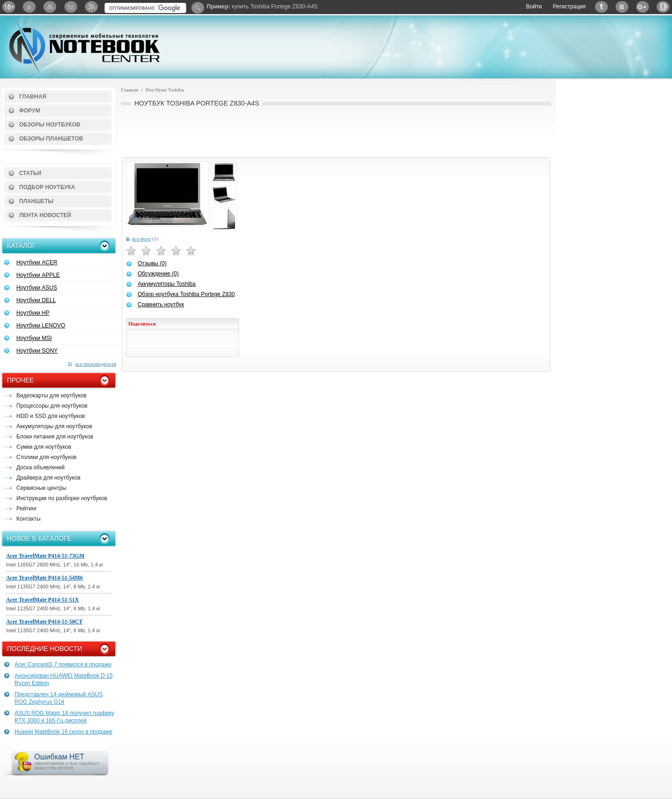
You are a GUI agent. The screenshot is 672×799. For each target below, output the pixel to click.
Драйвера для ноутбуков (48, 478)
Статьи (30, 173)
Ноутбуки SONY (37, 351)
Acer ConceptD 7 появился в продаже (63, 665)
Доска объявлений (40, 467)
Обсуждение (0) (158, 274)
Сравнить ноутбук (161, 304)
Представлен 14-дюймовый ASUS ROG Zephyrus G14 (59, 698)
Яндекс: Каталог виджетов (663, 7)
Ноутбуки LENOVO (41, 325)
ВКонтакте (622, 7)
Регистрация (569, 7)
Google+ (643, 7)
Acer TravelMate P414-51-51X (42, 600)
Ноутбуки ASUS (37, 288)
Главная (33, 97)
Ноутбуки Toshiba (164, 90)
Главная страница (29, 7)
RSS (91, 7)
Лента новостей (45, 215)
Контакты (28, 519)
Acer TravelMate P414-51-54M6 (45, 578)
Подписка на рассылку (70, 7)
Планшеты (36, 201)
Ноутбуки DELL (36, 300)
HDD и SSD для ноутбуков (51, 416)
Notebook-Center (84, 46)
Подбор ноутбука (47, 187)
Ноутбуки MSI (34, 338)
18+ (9, 7)
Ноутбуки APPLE (38, 275)
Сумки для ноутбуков (44, 447)
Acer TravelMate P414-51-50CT (44, 622)
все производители (96, 364)
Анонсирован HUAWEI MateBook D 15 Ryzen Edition (63, 679)
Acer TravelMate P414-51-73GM (45, 556)
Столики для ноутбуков (46, 457)
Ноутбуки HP (33, 313)
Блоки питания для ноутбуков (55, 437)
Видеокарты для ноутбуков (52, 396)
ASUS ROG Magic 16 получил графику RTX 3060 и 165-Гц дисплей (64, 717)
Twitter (602, 7)
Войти (534, 7)
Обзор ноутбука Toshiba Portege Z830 (186, 294)
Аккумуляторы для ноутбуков (54, 426)
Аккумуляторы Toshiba (167, 284)
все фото (141, 239)
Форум (30, 111)
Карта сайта (50, 7)
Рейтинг (27, 509)
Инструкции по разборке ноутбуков (62, 498)
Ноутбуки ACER (37, 262)
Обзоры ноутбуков (50, 125)
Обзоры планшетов (51, 139)
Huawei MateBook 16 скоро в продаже (63, 732)
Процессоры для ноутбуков (52, 406)
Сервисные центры (41, 488)
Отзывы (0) (152, 263)
